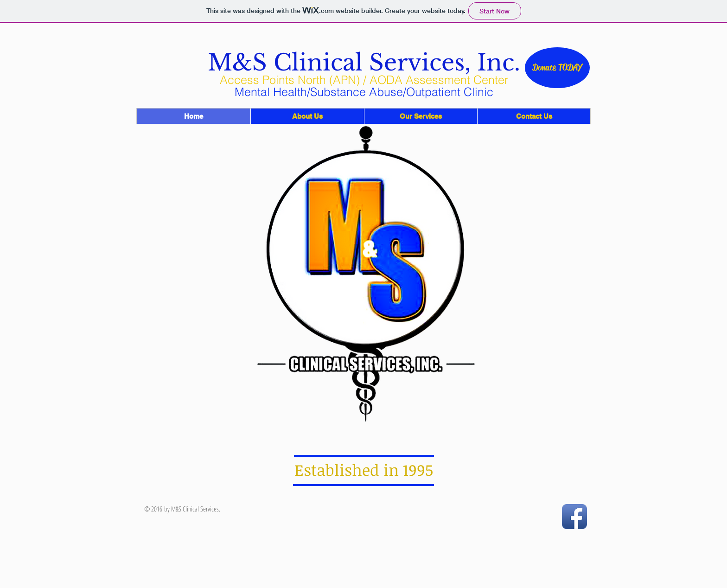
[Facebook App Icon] (574, 517)
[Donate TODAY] (557, 68)
